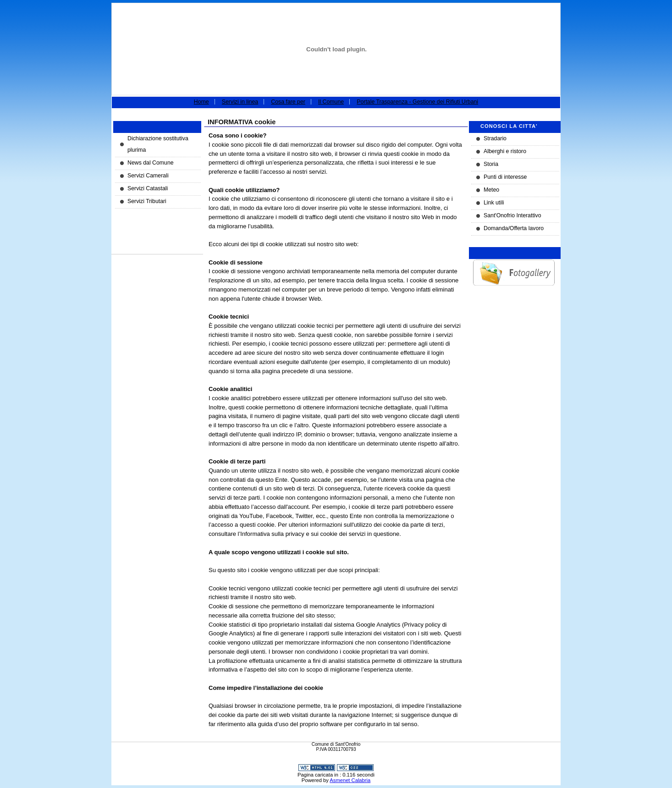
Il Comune (331, 102)
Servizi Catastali (148, 188)
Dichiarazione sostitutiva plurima (158, 144)
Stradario (495, 138)
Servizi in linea (240, 102)
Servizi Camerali (148, 176)
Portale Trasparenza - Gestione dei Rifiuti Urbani (417, 102)
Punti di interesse (505, 177)
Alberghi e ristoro (505, 151)
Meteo (491, 190)
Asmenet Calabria (350, 780)
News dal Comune (151, 163)
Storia (491, 164)
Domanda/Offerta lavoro (514, 228)
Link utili (494, 203)
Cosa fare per (288, 102)
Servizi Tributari (147, 201)
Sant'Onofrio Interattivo (512, 215)
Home (201, 102)
